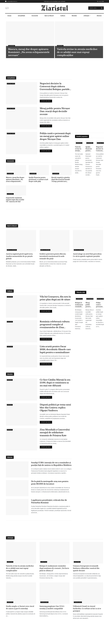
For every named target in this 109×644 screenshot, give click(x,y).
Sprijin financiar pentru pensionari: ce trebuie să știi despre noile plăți (38, 179)
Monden (74, 16)
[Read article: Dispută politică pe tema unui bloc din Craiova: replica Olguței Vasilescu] (22, 414)
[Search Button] (102, 8)
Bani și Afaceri (49, 16)
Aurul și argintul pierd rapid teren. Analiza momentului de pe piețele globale (19, 256)
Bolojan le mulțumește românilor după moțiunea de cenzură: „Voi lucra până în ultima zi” (79, 305)
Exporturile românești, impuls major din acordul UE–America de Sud (15, 200)
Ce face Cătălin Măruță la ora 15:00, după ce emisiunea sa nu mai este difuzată (55, 383)
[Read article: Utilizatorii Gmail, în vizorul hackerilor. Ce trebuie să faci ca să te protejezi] (88, 593)
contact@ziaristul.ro (11, 1)
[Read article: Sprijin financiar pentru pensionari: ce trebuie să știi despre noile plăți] (39, 170)
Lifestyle (86, 16)
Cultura (63, 16)
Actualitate (21, 16)
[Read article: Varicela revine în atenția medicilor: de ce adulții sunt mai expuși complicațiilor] (21, 553)
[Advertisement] (54, 66)
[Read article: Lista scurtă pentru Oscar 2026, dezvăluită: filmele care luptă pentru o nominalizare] (22, 356)
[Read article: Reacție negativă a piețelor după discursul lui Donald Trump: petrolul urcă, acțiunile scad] (62, 170)
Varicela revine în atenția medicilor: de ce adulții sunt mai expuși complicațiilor (79, 149)
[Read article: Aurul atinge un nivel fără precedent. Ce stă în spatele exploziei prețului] (88, 241)
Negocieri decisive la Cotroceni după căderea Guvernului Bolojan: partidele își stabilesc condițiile (56, 87)
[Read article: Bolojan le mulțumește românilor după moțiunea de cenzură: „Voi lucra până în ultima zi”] (55, 553)
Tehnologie (44, 602)
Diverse (99, 16)
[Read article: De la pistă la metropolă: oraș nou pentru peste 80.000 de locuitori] (17, 488)
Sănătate (60, 46)
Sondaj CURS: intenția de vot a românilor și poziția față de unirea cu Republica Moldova (51, 464)
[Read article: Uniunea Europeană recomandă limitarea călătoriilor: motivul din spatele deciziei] (88, 553)
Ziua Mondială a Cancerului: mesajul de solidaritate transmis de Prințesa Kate (55, 433)
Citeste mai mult (47, 101)
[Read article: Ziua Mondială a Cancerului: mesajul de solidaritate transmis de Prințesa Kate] (22, 439)
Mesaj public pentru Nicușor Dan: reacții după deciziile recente (55, 111)
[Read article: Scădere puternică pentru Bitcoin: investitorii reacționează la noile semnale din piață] (55, 241)
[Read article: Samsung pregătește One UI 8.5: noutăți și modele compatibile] (55, 593)
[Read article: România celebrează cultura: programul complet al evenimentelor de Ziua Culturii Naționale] (22, 331)
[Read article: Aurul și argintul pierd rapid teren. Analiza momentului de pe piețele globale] (21, 241)
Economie (35, 16)
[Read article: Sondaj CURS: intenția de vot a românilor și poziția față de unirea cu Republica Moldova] (17, 469)
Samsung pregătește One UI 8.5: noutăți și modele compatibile (52, 607)
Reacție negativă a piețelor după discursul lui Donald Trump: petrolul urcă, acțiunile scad (61, 179)
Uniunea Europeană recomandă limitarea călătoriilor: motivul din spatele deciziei (86, 568)
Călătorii (77, 562)
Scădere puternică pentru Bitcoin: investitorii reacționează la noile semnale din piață (53, 256)
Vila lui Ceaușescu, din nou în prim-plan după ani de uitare (55, 298)
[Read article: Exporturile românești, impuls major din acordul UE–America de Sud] (16, 190)
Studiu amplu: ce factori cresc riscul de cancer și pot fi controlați (20, 607)
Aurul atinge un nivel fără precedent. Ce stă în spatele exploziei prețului (87, 255)
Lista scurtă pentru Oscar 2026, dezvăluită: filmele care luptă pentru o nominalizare (55, 349)
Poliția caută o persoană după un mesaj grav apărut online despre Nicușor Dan (55, 136)
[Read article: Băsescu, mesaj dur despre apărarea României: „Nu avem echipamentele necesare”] (16, 170)
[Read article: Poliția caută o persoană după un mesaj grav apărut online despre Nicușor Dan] (22, 143)
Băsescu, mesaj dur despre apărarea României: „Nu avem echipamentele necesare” (15, 179)
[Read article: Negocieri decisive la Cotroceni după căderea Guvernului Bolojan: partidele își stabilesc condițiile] (22, 93)
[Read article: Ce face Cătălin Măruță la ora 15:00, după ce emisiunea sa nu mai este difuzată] (22, 389)
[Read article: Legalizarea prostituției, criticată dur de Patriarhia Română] (17, 507)
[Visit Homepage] (55, 8)
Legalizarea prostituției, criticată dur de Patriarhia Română (49, 501)
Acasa (9, 16)
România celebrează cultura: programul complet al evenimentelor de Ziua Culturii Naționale (55, 325)
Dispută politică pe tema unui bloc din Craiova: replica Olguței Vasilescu (55, 408)
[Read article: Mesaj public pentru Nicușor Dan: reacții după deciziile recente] (22, 118)
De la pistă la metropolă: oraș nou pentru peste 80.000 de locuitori (50, 483)
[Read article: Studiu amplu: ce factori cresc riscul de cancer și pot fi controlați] (21, 593)
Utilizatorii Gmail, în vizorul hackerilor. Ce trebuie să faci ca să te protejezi (87, 609)
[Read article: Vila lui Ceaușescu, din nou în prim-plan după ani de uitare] (22, 306)
